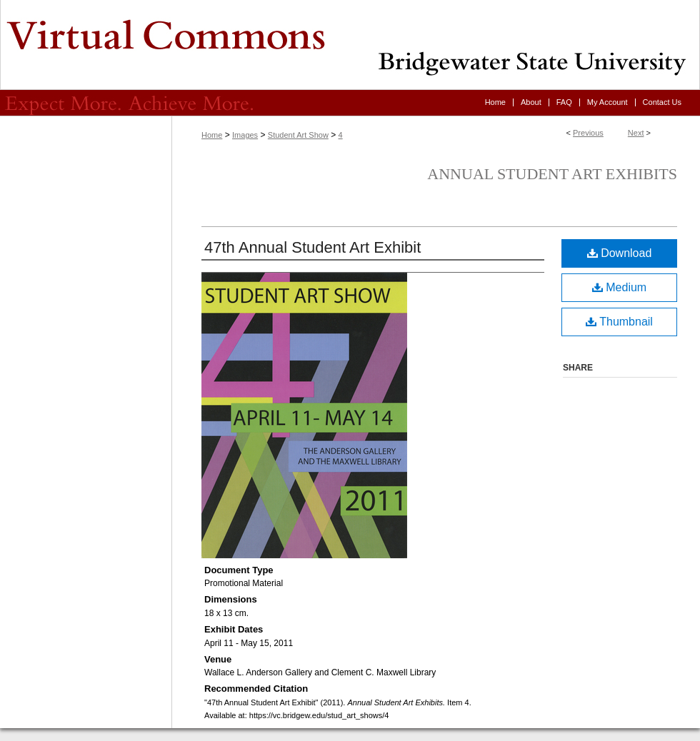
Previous (588, 133)
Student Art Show (298, 135)
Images (245, 135)
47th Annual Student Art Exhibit (312, 247)
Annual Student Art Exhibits (552, 174)
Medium (619, 287)
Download (620, 253)
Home (212, 135)
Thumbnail (619, 322)
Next (636, 133)
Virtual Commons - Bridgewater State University (350, 45)
